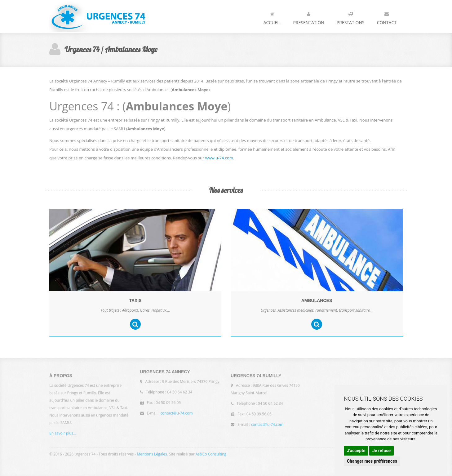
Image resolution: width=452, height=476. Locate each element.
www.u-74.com (219, 158)
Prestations (351, 17)
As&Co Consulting (211, 453)
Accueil (272, 17)
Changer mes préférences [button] (372, 461)
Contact (387, 17)
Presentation (308, 17)
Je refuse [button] (381, 451)
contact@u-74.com (176, 412)
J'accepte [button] (356, 451)
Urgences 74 (97, 16)
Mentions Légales (152, 453)
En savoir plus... (63, 435)
